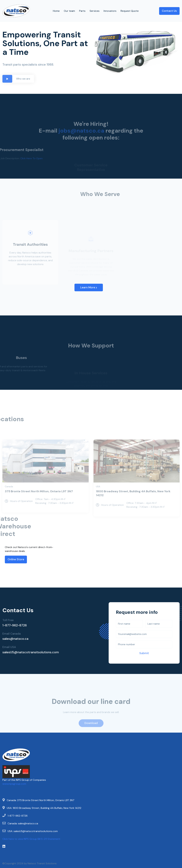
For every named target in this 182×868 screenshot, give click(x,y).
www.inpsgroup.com (14, 784)
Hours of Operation (19, 508)
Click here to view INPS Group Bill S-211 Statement (31, 839)
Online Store (16, 559)
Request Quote (130, 11)
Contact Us (169, 11)
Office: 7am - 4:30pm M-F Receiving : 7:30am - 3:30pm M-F (54, 508)
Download (91, 730)
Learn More (89, 287)
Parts (82, 11)
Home (56, 11)
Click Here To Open (25, 158)
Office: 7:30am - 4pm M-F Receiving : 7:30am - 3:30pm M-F (146, 512)
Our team (69, 11)
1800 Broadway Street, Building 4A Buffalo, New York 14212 (133, 500)
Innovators (110, 11)
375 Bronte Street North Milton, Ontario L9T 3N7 (39, 498)
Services (95, 11)
